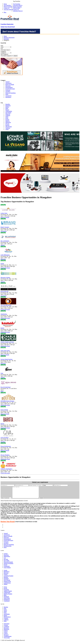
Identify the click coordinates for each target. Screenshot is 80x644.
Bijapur (7, 110)
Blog (5, 12)
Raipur (5, 618)
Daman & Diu (7, 584)
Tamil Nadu (7, 600)
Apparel (7, 82)
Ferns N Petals (4, 410)
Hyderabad (6, 626)
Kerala (5, 591)
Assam (5, 573)
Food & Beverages (10, 89)
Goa (5, 560)
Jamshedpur (7, 616)
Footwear (8, 90)
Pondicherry (7, 602)
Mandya (7, 121)
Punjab (5, 567)
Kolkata (6, 633)
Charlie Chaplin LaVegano (7, 342)
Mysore (7, 124)
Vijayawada (7, 640)
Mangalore (8, 122)
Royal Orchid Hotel (6, 387)
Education (8, 86)
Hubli (7, 117)
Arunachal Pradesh (8, 578)
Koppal (7, 120)
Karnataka (6, 39)
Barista (2, 424)
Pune (5, 611)
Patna (5, 615)
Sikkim (6, 587)
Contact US (16, 10)
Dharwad (8, 114)
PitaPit (2, 264)
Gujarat (6, 556)
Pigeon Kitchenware (6, 446)
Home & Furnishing (11, 93)
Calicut (6, 634)
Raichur (7, 125)
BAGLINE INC (5, 291)
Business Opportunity (9, 38)
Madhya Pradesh (8, 596)
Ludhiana (6, 622)
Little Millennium (5, 255)
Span (2, 373)
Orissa (5, 589)
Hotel (7, 94)
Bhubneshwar (7, 619)
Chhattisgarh (7, 595)
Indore (5, 612)
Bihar (5, 598)
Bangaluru (6, 630)
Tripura (6, 577)
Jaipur (5, 614)
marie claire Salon (5, 351)
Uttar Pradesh (7, 570)
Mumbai (6, 609)
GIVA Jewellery (5, 438)
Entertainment (9, 87)
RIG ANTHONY (5, 241)
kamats (2, 328)
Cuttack (6, 636)
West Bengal (7, 582)
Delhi (5, 623)
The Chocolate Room (6, 305)
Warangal (6, 637)
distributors (8, 97)
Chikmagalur (9, 111)
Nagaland (6, 581)
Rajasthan (6, 557)
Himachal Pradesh (8, 564)
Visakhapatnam (8, 639)
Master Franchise (17, 7)
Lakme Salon (4, 213)
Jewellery (8, 92)
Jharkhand (6, 599)
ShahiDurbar (4, 314)
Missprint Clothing (5, 278)
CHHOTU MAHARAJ (6, 469)
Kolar (7, 118)
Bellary (7, 107)
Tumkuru (8, 128)
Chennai (6, 627)
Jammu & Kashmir (9, 566)
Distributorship (8, 548)
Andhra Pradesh (8, 593)
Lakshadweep (7, 585)
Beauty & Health (10, 85)
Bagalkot (8, 104)
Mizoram (6, 575)
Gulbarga (8, 115)
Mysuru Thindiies (5, 455)
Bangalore (8, 106)
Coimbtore (6, 629)
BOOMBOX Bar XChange (7, 401)
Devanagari (8, 113)
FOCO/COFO (17, 8)
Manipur (6, 580)
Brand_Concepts (5, 227)
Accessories (8, 96)
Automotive (8, 83)
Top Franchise (17, 4)
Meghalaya (7, 574)
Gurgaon (6, 621)
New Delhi (6, 563)
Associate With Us (18, 5)
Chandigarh (7, 603)
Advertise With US (18, 11)
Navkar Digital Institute (7, 359)
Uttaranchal (7, 568)
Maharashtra (7, 559)
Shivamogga (9, 127)
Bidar (7, 108)
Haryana (6, 561)
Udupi (7, 129)
